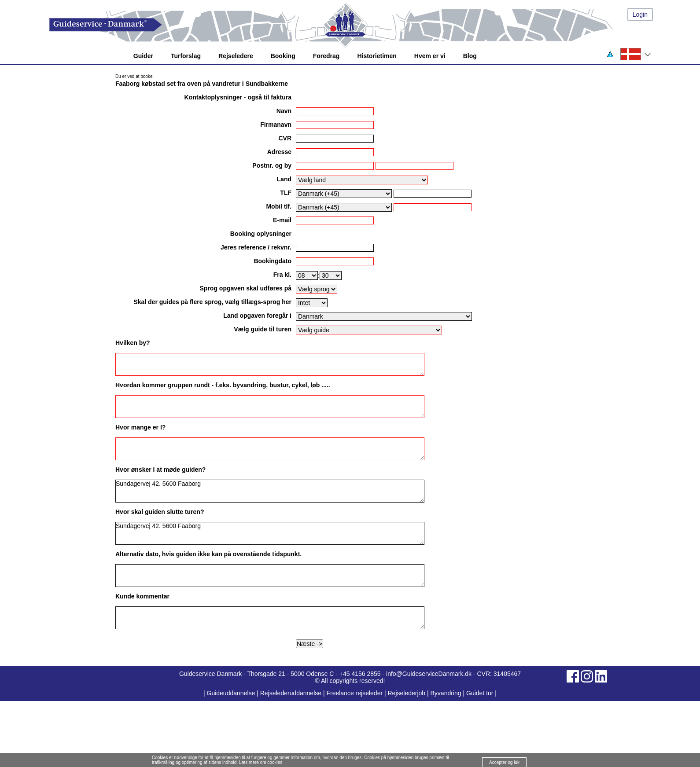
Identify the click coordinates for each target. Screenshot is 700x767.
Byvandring (446, 693)
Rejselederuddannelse (292, 693)
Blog (470, 56)
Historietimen (377, 56)
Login (640, 15)
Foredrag (326, 56)
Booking (283, 56)
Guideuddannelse (232, 693)
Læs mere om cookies (261, 762)
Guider (143, 56)
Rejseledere (236, 56)
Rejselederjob (407, 693)
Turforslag (186, 56)
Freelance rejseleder (354, 693)
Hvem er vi (430, 56)
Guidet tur (480, 693)
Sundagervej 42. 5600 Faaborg (270, 491)
